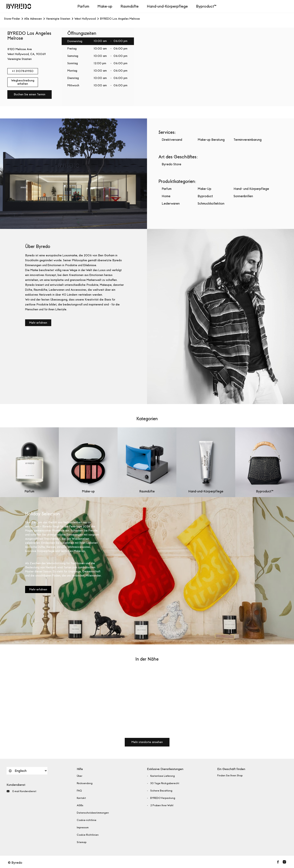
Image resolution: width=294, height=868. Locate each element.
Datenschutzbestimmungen (93, 813)
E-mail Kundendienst (21, 791)
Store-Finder (12, 19)
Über (80, 776)
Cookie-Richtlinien (88, 835)
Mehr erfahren (38, 323)
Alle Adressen (33, 19)
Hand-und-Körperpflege (167, 6)
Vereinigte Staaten (58, 19)
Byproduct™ (206, 6)
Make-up (105, 6)
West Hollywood (85, 19)
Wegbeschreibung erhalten (23, 82)
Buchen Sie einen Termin (30, 94)
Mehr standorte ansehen (147, 742)
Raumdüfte (130, 6)
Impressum (83, 827)
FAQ (79, 791)
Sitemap (82, 842)
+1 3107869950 (23, 71)
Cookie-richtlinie (87, 820)
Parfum (83, 6)
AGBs (80, 805)
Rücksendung (85, 783)
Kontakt (81, 798)
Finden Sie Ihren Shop (230, 776)
